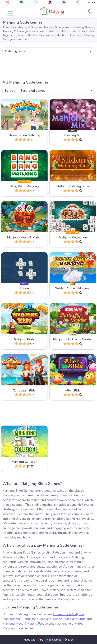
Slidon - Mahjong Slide (69, 619)
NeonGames (54, 640)
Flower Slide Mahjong (68, 614)
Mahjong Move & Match (19, 624)
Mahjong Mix (12, 619)
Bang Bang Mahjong (37, 619)
